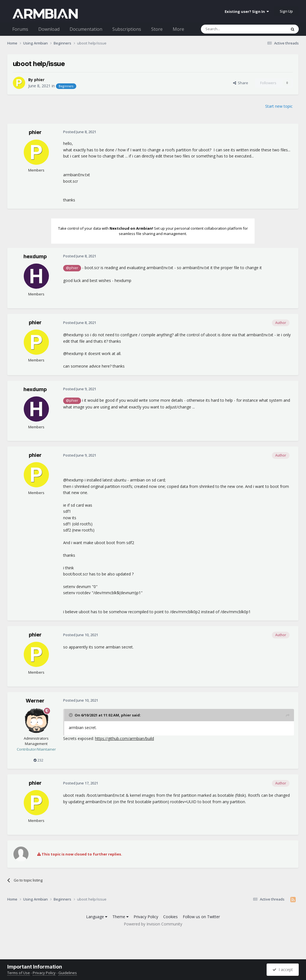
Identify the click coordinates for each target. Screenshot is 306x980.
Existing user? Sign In (247, 11)
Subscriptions (127, 29)
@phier (72, 268)
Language (97, 917)
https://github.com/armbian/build (124, 738)
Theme (120, 917)
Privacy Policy (146, 917)
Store (157, 29)
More (178, 29)
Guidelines (68, 973)
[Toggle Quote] (71, 715)
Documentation (86, 29)
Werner (35, 701)
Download (49, 29)
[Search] (230, 29)
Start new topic (279, 106)
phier (39, 80)
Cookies (170, 917)
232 (38, 760)
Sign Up (286, 11)
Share (241, 83)
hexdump (35, 256)
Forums (20, 29)
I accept (283, 970)
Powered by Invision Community (153, 924)
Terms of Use (19, 973)
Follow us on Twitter (201, 917)
